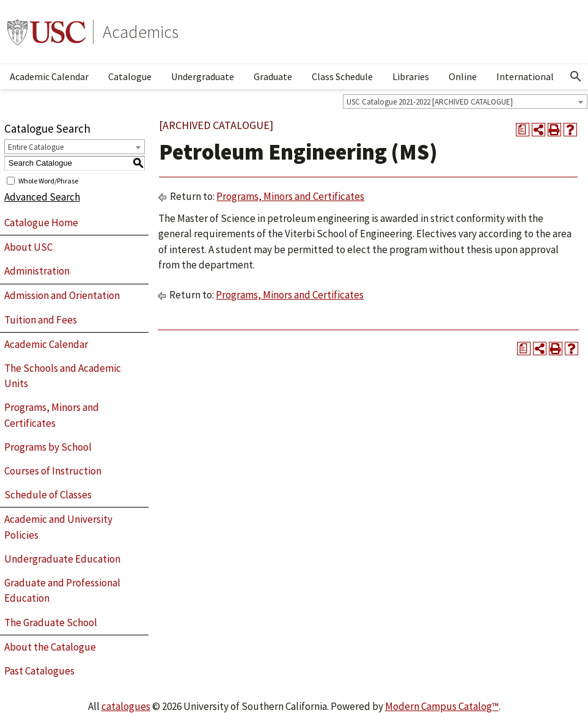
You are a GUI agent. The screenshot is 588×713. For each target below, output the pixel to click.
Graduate (273, 76)
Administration (37, 271)
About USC (28, 247)
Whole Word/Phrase (48, 180)
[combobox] (465, 102)
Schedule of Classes (48, 495)
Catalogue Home (41, 223)
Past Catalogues (39, 671)
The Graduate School (51, 622)
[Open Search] (576, 76)
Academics (141, 32)
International (525, 76)
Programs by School (48, 447)
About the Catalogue (50, 647)
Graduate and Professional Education (62, 591)
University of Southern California (46, 32)
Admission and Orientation (62, 295)
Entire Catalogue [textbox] (36, 147)
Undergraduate (203, 76)
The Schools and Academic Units (63, 376)
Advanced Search (42, 197)
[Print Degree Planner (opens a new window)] (523, 130)
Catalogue (130, 76)
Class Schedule (342, 76)
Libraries (411, 76)
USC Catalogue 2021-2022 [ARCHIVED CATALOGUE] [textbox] (430, 102)
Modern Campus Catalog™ (442, 706)
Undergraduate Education (62, 559)
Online (463, 76)
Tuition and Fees (41, 320)
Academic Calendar (49, 76)
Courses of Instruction (53, 471)
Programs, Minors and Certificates (52, 415)
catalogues (126, 706)
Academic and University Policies (58, 527)
